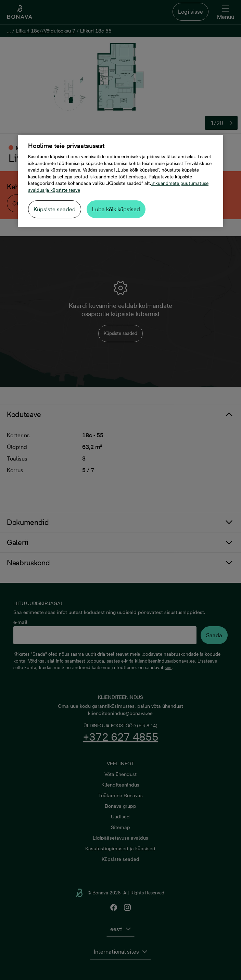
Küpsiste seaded (55, 209)
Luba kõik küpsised (116, 209)
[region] (120, 181)
